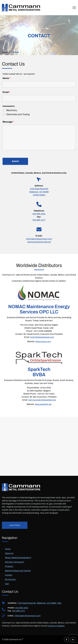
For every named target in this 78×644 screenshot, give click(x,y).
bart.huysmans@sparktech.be (42, 400)
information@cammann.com (39, 239)
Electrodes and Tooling (18, 114)
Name (6, 78)
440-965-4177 (39, 220)
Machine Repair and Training (18, 571)
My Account (10, 579)
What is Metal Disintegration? (18, 558)
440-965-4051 (22, 608)
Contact (9, 575)
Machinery (12, 110)
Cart (7, 584)
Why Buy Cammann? (15, 562)
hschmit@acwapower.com (42, 337)
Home (8, 549)
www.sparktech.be (43, 404)
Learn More (15, 525)
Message (8, 122)
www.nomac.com (43, 341)
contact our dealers (56, 626)
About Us (9, 553)
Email (6, 92)
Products (9, 566)
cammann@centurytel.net (39, 242)
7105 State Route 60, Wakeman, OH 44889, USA (39, 603)
